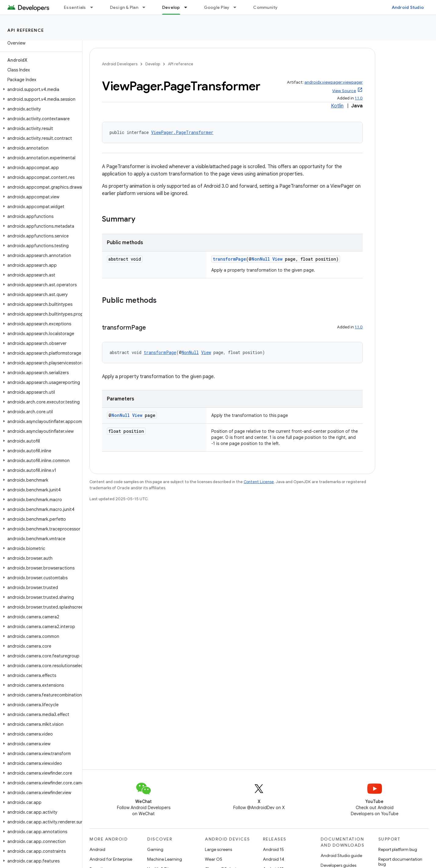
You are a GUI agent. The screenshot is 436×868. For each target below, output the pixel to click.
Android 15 (273, 849)
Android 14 (274, 859)
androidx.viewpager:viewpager (334, 82)
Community (265, 7)
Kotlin (337, 106)
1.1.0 (359, 98)
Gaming (155, 849)
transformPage (229, 259)
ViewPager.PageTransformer (182, 132)
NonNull (261, 259)
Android (97, 849)
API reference (26, 30)
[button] (40, 89)
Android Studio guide (341, 855)
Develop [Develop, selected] (171, 7)
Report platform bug (398, 849)
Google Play (217, 7)
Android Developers (120, 64)
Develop (153, 64)
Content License (259, 482)
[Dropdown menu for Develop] (188, 7)
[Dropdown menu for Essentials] (94, 7)
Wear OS (214, 859)
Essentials (75, 7)
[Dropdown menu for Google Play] (238, 7)
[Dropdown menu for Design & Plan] (147, 7)
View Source (344, 91)
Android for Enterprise (111, 859)
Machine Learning (165, 859)
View (277, 259)
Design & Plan (124, 7)
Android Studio (408, 7)
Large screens (218, 849)
